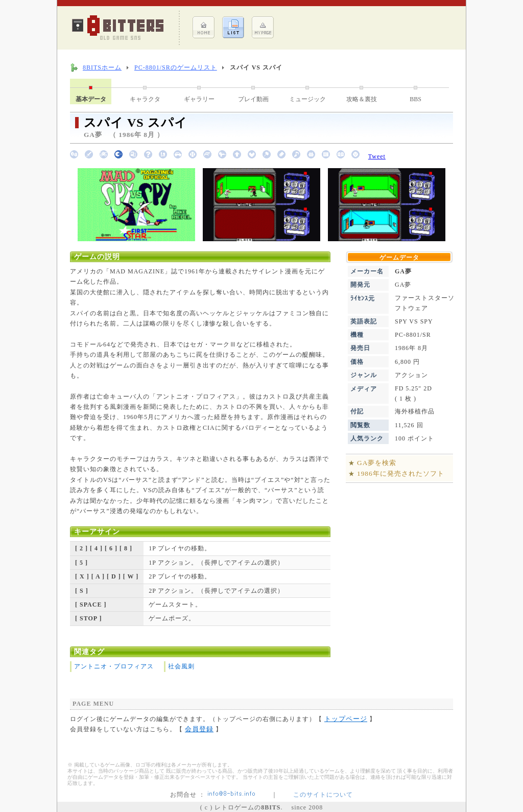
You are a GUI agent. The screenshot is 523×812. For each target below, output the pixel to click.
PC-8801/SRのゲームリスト (176, 67)
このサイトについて (323, 795)
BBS (415, 99)
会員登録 (199, 729)
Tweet (377, 156)
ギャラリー (199, 99)
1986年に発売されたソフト (401, 473)
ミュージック (307, 99)
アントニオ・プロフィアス (114, 666)
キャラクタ (145, 99)
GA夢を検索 (377, 463)
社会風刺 (181, 666)
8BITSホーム (102, 67)
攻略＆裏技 (362, 99)
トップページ (346, 719)
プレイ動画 (253, 99)
